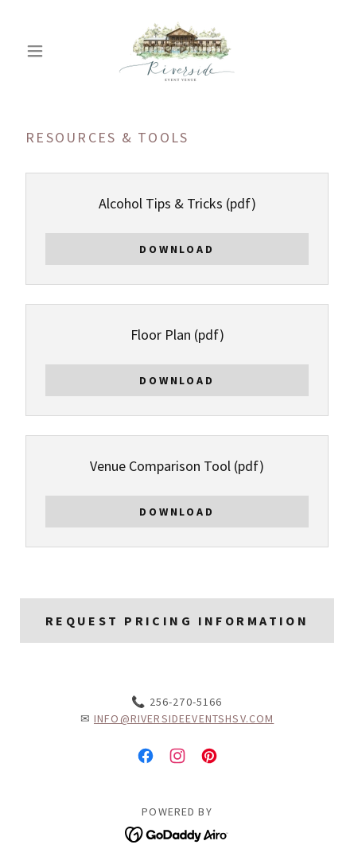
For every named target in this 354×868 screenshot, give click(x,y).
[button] (43, 51)
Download (177, 249)
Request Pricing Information (177, 621)
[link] (177, 51)
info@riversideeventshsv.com (184, 718)
